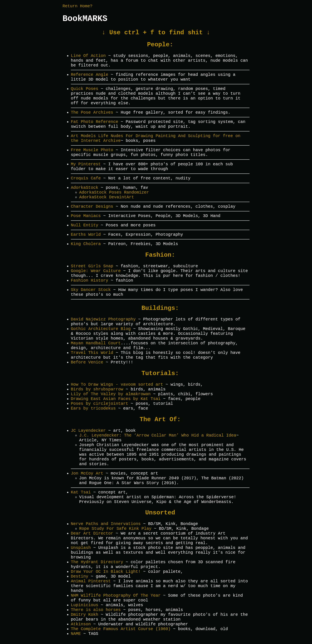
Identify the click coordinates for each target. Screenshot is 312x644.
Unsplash (81, 548)
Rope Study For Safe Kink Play (115, 529)
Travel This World (92, 353)
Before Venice (87, 362)
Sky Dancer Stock (91, 290)
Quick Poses (85, 89)
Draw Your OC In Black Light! (106, 572)
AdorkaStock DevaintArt (107, 197)
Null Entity (85, 225)
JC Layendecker (88, 431)
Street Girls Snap (92, 266)
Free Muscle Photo (92, 150)
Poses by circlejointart (99, 404)
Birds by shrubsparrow (97, 389)
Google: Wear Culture (96, 271)
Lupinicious (85, 605)
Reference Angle (90, 75)
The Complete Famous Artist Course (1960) (121, 629)
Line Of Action (88, 56)
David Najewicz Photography (103, 319)
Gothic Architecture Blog (101, 329)
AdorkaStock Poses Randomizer (114, 192)
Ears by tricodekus (93, 408)
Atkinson (81, 624)
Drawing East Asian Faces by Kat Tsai (116, 399)
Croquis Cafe (86, 178)
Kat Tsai (81, 492)
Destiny (80, 576)
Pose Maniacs (86, 216)
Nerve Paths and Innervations (106, 524)
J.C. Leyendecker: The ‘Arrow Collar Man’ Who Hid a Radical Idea (158, 435)
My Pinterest (86, 164)
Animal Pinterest (91, 581)
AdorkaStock (85, 188)
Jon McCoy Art (87, 473)
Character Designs (92, 207)
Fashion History (90, 280)
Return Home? (77, 6)
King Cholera (86, 244)
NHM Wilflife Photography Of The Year (116, 596)
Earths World (86, 235)
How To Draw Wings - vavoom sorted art (117, 385)
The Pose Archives (92, 112)
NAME (76, 634)
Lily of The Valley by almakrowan (111, 394)
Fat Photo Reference (95, 122)
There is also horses (96, 610)
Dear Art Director (92, 533)
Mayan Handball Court (96, 343)
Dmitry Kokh (85, 615)
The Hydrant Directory (97, 562)
